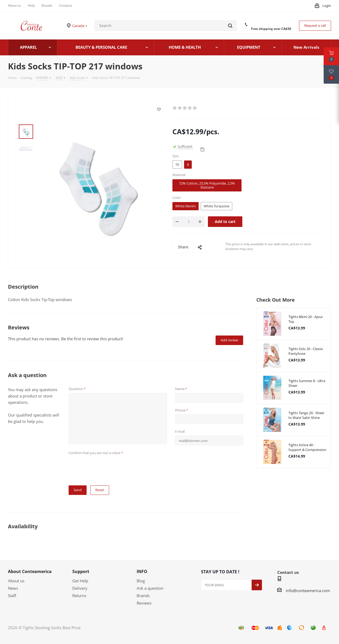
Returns (79, 596)
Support (81, 571)
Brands (143, 596)
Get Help (80, 581)
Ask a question (150, 588)
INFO (142, 571)
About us (16, 581)
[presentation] (109, 467)
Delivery (80, 588)
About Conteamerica (30, 571)
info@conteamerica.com (308, 591)
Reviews (144, 603)
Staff (12, 596)
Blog (141, 581)
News (13, 588)
